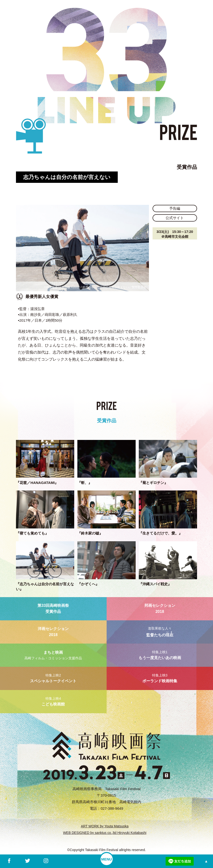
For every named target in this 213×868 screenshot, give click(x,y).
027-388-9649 (112, 808)
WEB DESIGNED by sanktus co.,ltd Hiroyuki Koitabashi (105, 833)
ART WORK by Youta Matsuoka (105, 826)
